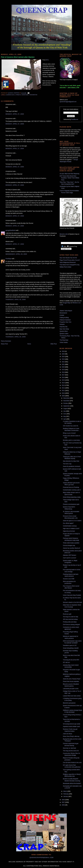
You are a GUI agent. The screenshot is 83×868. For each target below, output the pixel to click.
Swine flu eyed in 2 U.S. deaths (72, 521)
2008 (63, 800)
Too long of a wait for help (70, 617)
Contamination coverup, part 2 (72, 490)
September (67, 406)
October (66, 403)
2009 (63, 396)
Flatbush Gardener (65, 320)
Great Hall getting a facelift (71, 648)
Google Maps (67, 303)
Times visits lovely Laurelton (71, 543)
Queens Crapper (14, 93)
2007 (63, 802)
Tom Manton (33, 95)
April (65, 419)
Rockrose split (67, 614)
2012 (63, 388)
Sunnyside (25, 95)
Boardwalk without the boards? (72, 783)
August (66, 409)
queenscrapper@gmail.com (41, 857)
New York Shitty (64, 329)
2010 (63, 393)
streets (18, 95)
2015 (63, 380)
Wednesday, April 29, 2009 (16, 254)
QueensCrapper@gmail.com (68, 102)
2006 (63, 805)
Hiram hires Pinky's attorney (71, 736)
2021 (63, 364)
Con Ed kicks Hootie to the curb (72, 762)
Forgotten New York (65, 322)
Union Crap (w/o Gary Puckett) (72, 595)
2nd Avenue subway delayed (71, 625)
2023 (63, 359)
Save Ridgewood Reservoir (68, 262)
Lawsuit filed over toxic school (72, 696)
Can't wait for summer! (70, 558)
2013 (63, 385)
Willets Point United (65, 267)
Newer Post (4, 344)
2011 (63, 391)
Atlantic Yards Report (66, 311)
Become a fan (64, 234)
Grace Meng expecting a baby (72, 497)
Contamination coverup (70, 526)
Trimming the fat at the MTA (71, 660)
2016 (63, 377)
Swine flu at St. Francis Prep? (72, 679)
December (67, 398)
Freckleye (8, 259)
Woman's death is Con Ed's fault (72, 602)
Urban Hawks (64, 342)
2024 (63, 357)
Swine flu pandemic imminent (72, 466)
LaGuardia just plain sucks (71, 689)
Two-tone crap (67, 464)
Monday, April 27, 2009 (15, 114)
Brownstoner (63, 313)
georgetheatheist (10, 230)
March (65, 791)
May (65, 416)
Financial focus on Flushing (71, 487)
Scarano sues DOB (69, 579)
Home (29, 344)
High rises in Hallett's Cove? (71, 528)
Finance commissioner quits (71, 504)
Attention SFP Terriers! (70, 555)
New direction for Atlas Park (71, 461)
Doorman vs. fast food (69, 748)
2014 (63, 383)
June (65, 414)
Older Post (54, 344)
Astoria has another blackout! (71, 548)
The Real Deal (64, 340)
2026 (63, 351)
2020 (63, 367)
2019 (63, 370)
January (66, 796)
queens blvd (10, 95)
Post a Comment (6, 341)
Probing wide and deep (70, 622)
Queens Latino (64, 333)
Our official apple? (68, 523)
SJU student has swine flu (71, 426)
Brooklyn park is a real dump (71, 440)
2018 (63, 372)
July (65, 411)
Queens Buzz (64, 331)
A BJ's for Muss (67, 734)
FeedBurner (75, 119)
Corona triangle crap (69, 545)
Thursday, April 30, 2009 (16, 300)
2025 (63, 354)
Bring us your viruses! (69, 433)
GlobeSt (62, 324)
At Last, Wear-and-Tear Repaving (69, 174)
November (67, 401)
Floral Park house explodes (71, 681)
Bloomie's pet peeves (69, 703)
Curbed (62, 315)
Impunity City (64, 327)
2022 (63, 362)
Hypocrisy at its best (69, 531)
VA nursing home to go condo (72, 724)
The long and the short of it (71, 751)
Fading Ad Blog (64, 318)
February (66, 794)
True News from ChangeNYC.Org (70, 265)
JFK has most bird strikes (70, 619)
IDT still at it (66, 662)
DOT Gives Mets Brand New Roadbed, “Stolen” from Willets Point (69, 178)
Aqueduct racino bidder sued (71, 726)
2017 (63, 375)
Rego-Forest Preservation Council (70, 260)
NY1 (47, 60)
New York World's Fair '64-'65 (68, 258)
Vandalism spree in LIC (70, 645)
